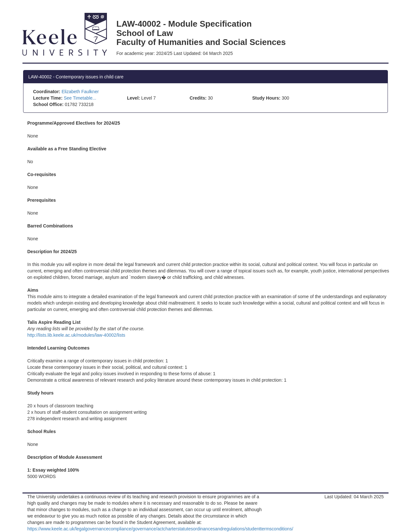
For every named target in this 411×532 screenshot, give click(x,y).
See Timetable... (80, 98)
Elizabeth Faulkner (80, 92)
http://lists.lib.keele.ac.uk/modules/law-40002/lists (76, 335)
